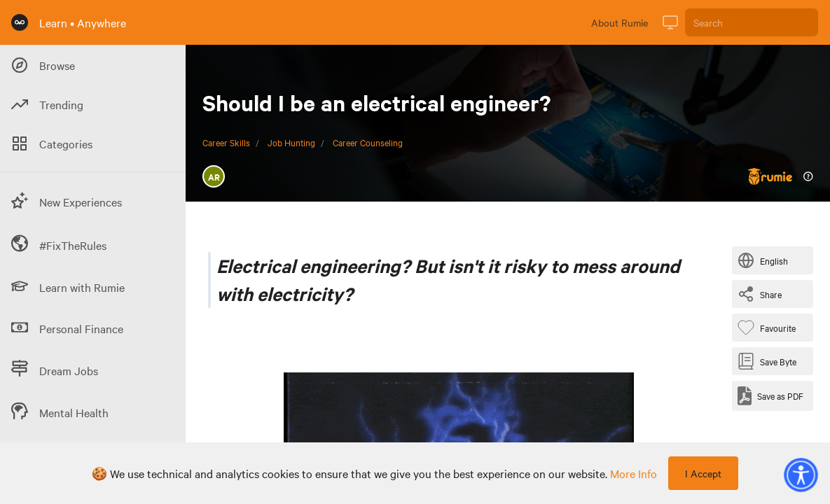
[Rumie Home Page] (20, 22)
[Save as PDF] (770, 396)
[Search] (752, 22)
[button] (801, 475)
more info (634, 473)
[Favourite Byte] (769, 328)
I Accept (703, 473)
